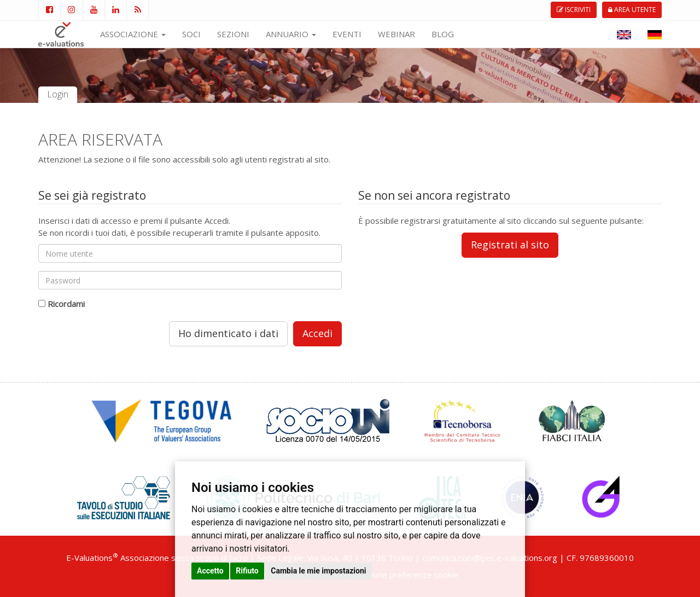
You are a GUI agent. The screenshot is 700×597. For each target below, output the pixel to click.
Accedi (317, 333)
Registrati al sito (510, 245)
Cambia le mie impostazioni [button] (318, 571)
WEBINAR (396, 34)
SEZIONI (233, 34)
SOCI (191, 34)
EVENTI (347, 34)
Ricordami (66, 304)
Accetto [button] (210, 571)
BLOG (443, 34)
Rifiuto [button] (247, 571)
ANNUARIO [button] (291, 34)
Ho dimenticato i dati (228, 333)
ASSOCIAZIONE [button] (133, 34)
